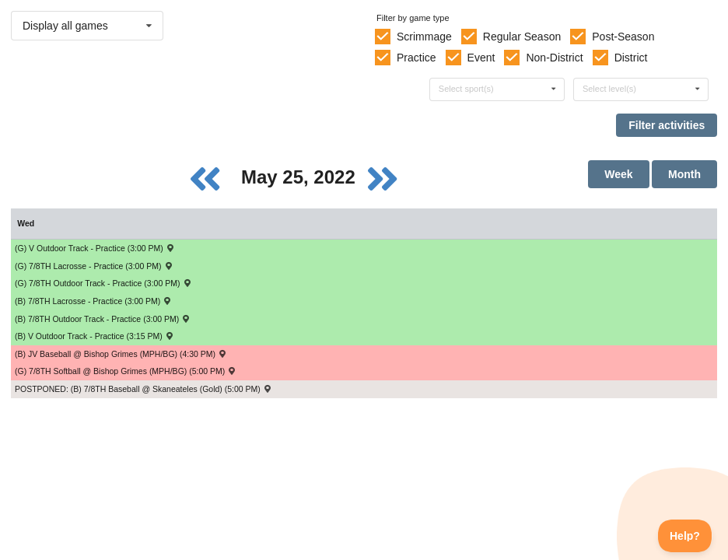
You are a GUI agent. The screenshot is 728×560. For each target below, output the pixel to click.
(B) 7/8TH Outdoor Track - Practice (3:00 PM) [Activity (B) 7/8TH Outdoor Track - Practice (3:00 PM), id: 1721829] (103, 319)
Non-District (554, 58)
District (631, 58)
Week (618, 174)
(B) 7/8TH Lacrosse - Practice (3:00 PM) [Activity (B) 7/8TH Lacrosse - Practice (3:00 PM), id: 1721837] (94, 301)
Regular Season (522, 37)
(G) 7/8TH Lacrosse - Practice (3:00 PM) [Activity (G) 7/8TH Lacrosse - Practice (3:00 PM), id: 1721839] (94, 266)
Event (481, 58)
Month (684, 174)
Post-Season (623, 37)
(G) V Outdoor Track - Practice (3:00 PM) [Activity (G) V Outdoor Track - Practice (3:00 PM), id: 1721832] (95, 248)
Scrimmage (424, 37)
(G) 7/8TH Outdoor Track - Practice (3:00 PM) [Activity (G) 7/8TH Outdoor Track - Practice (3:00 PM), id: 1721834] (103, 283)
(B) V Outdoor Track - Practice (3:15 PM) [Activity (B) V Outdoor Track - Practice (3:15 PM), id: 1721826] (94, 336)
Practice (416, 58)
